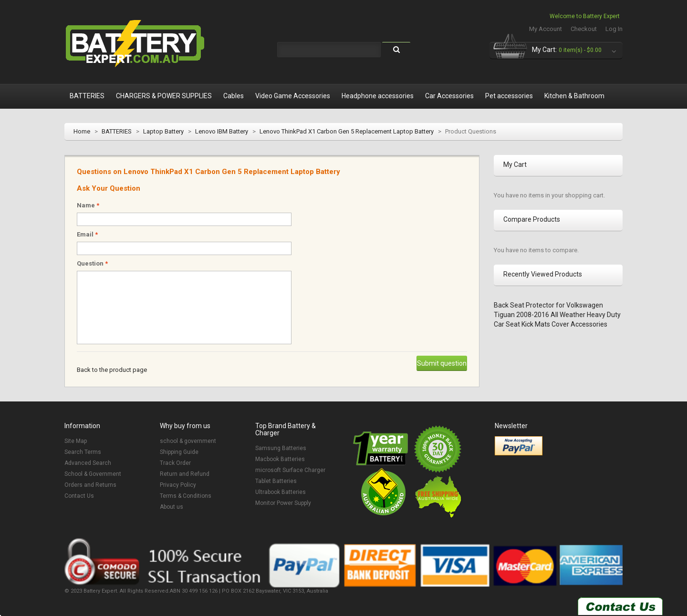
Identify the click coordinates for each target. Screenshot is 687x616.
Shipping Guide (179, 452)
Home (82, 131)
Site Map (76, 441)
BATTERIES (117, 131)
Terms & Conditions (186, 496)
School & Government (93, 474)
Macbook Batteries (280, 459)
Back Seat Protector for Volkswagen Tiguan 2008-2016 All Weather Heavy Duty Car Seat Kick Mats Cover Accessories (557, 315)
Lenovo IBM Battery (222, 131)
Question (92, 263)
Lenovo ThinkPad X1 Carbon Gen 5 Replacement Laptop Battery (347, 131)
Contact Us (79, 496)
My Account (546, 29)
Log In (614, 29)
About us (172, 507)
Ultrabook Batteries (281, 492)
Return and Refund (185, 474)
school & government (188, 441)
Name (88, 205)
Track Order (175, 463)
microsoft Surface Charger (290, 470)
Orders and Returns (90, 485)
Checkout (584, 29)
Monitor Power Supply (283, 503)
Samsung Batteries (281, 448)
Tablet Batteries (276, 481)
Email (87, 234)
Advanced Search (88, 463)
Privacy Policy (178, 485)
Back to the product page (112, 370)
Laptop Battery (163, 131)
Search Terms (83, 452)
